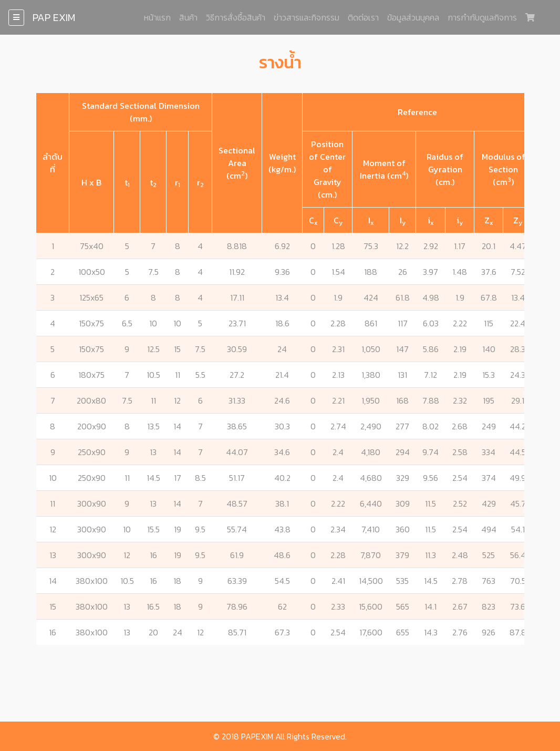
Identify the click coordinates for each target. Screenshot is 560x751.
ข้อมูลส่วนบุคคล (413, 17)
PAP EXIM (54, 17)
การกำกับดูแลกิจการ (482, 17)
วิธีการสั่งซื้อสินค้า (236, 17)
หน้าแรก (157, 17)
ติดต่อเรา (363, 17)
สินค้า (188, 17)
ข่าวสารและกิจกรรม (307, 17)
